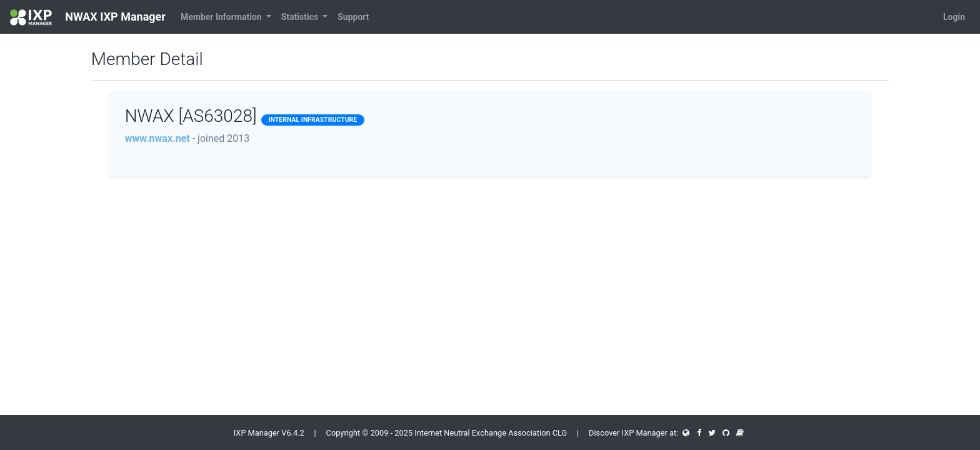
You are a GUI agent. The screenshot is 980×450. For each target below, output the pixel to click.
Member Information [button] (222, 17)
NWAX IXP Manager (88, 17)
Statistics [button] (301, 17)
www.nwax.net (157, 138)
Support (353, 17)
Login (954, 17)
